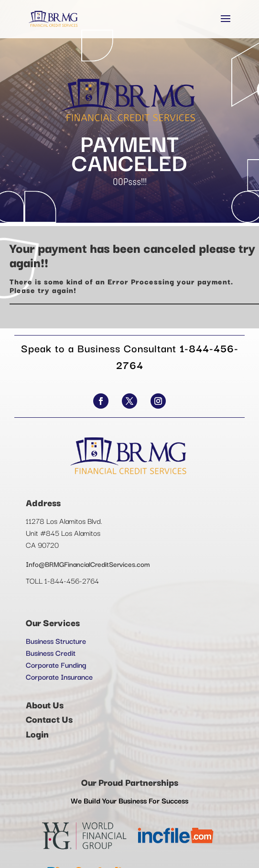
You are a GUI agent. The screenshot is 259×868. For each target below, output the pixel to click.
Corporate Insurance (59, 676)
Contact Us (49, 719)
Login (37, 734)
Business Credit (51, 652)
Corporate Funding (56, 664)
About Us (45, 705)
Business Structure (56, 640)
